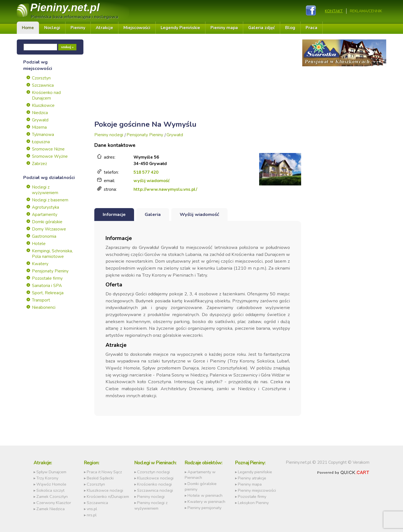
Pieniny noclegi (109, 135)
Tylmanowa (43, 135)
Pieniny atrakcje (252, 478)
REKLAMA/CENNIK (366, 11)
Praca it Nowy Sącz (104, 472)
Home (28, 28)
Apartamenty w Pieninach (200, 475)
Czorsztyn (41, 78)
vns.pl (92, 509)
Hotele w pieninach (205, 495)
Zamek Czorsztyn (52, 496)
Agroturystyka (45, 207)
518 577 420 (146, 172)
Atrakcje (104, 28)
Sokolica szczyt (50, 490)
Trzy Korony (47, 478)
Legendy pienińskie (255, 472)
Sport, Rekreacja (48, 293)
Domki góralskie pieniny (201, 486)
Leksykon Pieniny (253, 503)
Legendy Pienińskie (180, 28)
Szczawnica (43, 85)
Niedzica (40, 113)
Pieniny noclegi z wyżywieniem (151, 505)
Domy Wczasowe (49, 229)
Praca (311, 28)
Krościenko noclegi (154, 484)
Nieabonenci (44, 307)
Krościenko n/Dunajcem (108, 496)
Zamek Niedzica (51, 509)
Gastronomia (44, 236)
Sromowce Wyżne (50, 156)
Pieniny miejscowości (257, 490)
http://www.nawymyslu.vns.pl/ (165, 189)
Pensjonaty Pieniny (50, 271)
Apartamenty (45, 215)
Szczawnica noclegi (155, 490)
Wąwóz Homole (51, 484)
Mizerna (39, 127)
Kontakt (334, 11)
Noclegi (52, 28)
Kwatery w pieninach (206, 502)
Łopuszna (41, 142)
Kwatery (40, 264)
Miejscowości (137, 28)
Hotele (39, 244)
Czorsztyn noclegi (154, 472)
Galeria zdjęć (262, 28)
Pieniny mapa (224, 28)
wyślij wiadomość (152, 181)
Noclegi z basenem (50, 200)
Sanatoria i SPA (47, 286)
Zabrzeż (39, 164)
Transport (41, 300)
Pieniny (65, 7)
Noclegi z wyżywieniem (45, 190)
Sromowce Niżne (48, 149)
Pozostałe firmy (47, 278)
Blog (290, 28)
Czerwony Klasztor (54, 503)
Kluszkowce (43, 105)
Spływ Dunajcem (51, 472)
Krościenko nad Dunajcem (46, 95)
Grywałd (40, 120)
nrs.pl (92, 515)
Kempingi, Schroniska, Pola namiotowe (52, 254)
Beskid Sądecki (100, 478)
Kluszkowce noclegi (105, 490)
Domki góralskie (47, 222)
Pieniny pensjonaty (204, 508)
